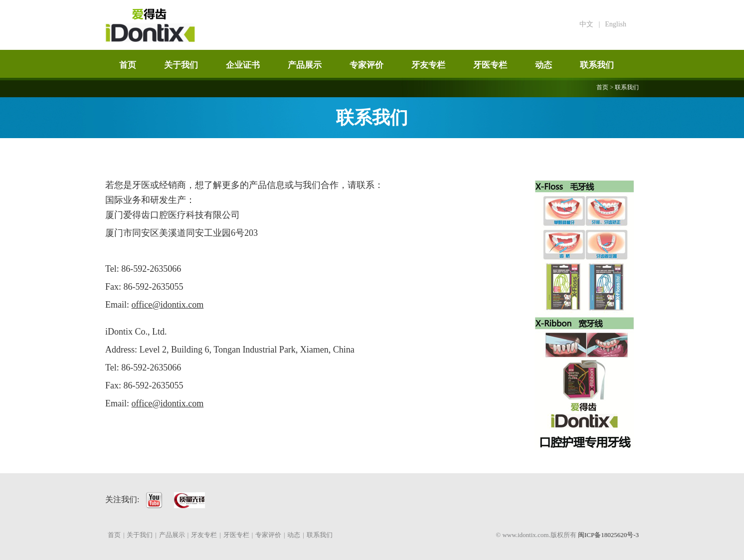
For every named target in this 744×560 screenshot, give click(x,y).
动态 (544, 65)
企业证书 (243, 65)
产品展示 (305, 65)
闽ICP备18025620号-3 (608, 535)
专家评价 (367, 65)
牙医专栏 (490, 65)
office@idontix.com (168, 305)
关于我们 (181, 65)
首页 (128, 65)
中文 (586, 24)
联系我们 (597, 65)
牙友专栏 (428, 65)
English (616, 24)
